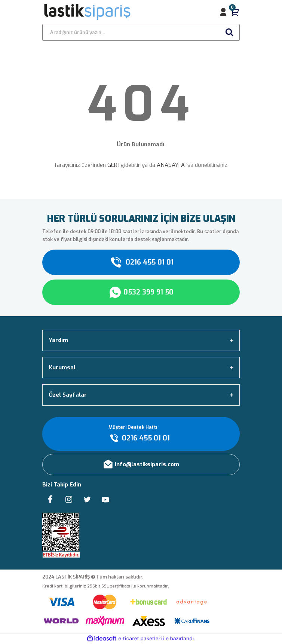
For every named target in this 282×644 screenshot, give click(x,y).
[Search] (141, 32)
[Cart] (235, 12)
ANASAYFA (171, 165)
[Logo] (88, 12)
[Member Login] (223, 12)
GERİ (113, 165)
